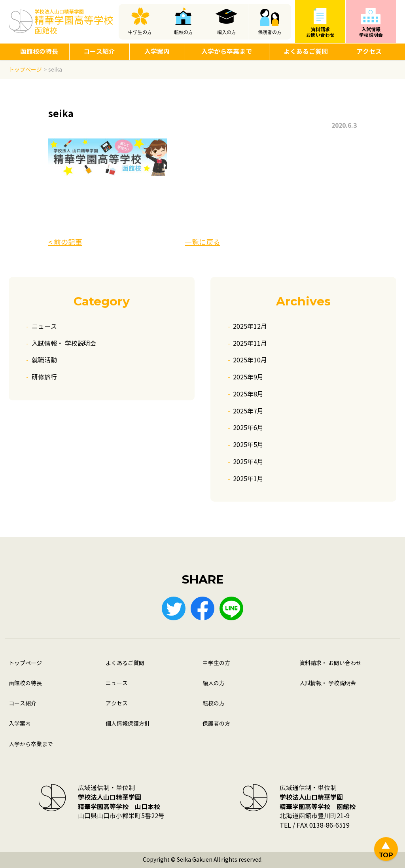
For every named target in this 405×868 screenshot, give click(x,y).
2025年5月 (248, 445)
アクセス (369, 52)
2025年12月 (250, 327)
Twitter (174, 608)
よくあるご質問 (306, 52)
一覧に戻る (202, 243)
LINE (231, 608)
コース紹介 (99, 52)
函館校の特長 (39, 52)
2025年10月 (250, 360)
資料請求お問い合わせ (320, 32)
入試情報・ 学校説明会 (64, 344)
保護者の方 (270, 32)
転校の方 (184, 32)
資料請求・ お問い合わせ (330, 663)
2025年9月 (248, 377)
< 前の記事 (65, 243)
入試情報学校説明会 (371, 32)
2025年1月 (248, 479)
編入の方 (227, 32)
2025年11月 (250, 344)
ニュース (44, 327)
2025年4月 (248, 462)
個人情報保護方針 (128, 724)
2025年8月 (248, 394)
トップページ (25, 663)
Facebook (202, 608)
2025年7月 (248, 411)
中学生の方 (140, 32)
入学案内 (157, 52)
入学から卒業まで (227, 52)
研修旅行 (44, 377)
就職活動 (44, 360)
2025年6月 (248, 428)
